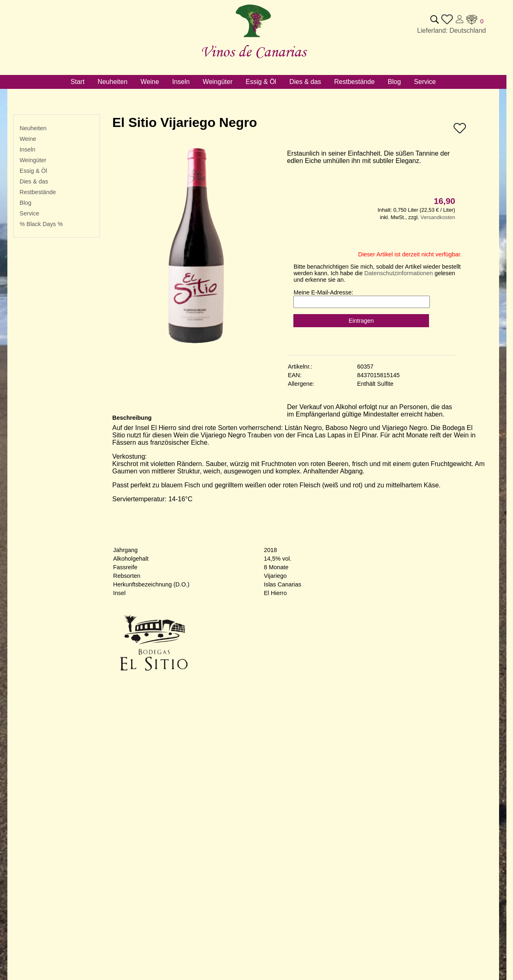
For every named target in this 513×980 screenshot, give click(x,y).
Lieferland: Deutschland (452, 31)
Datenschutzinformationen (398, 273)
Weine (28, 139)
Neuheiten (33, 128)
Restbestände (38, 192)
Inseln (27, 149)
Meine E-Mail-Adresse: (323, 292)
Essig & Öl (33, 171)
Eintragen (361, 321)
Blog (26, 203)
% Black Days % (41, 224)
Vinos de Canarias (253, 51)
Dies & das (34, 181)
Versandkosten (438, 217)
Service (30, 213)
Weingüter (33, 160)
